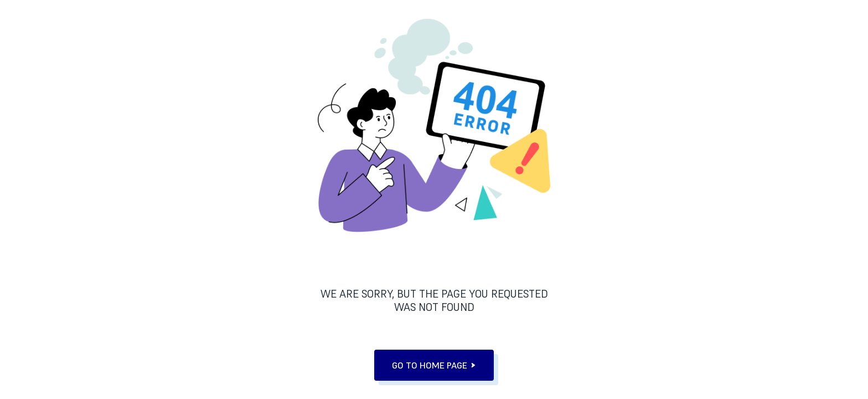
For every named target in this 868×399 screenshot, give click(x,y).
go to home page (434, 365)
